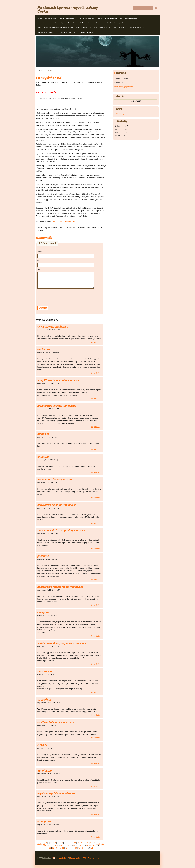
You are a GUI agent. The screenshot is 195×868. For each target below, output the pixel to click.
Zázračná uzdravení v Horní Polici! (110, 18)
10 (65, 843)
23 (52, 845)
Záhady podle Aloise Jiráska (82, 23)
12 (72, 843)
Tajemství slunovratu (137, 28)
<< (118, 101)
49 (85, 848)
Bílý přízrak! (65, 23)
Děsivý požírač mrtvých (103, 23)
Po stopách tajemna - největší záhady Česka (68, 9)
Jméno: (40, 252)
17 (88, 843)
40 (56, 848)
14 (78, 843)
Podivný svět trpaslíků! (122, 23)
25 (58, 845)
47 (79, 848)
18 (91, 843)
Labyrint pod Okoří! (132, 18)
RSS (85, 858)
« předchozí (40, 844)
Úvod (40, 18)
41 (60, 848)
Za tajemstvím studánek (68, 18)
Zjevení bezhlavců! (120, 28)
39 (53, 848)
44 (69, 848)
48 (82, 848)
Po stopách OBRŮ (86, 32)
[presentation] (59, 297)
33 (84, 845)
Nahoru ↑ (95, 858)
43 (66, 848)
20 (97, 843)
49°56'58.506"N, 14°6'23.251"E (64, 222)
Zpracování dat (76, 858)
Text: (39, 269)
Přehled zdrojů (119, 114)
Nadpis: (40, 260)
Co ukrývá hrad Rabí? (46, 32)
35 (90, 845)
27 (64, 845)
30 (74, 845)
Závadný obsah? (63, 858)
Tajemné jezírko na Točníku (48, 23)
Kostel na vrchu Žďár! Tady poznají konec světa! (93, 28)
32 (81, 845)
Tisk (89, 858)
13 (75, 843)
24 (55, 845)
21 (45, 845)
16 (84, 843)
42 (63, 848)
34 (87, 845)
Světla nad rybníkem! (87, 18)
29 (71, 845)
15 (81, 843)
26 (61, 845)
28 (68, 845)
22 (48, 845)
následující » (101, 844)
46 (76, 848)
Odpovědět (95, 342)
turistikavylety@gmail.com (124, 87)
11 (68, 843)
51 (92, 848)
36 (94, 845)
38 (50, 848)
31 (77, 845)
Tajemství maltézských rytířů (67, 32)
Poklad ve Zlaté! (51, 18)
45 (72, 848)
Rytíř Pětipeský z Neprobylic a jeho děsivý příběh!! (56, 28)
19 (94, 843)
